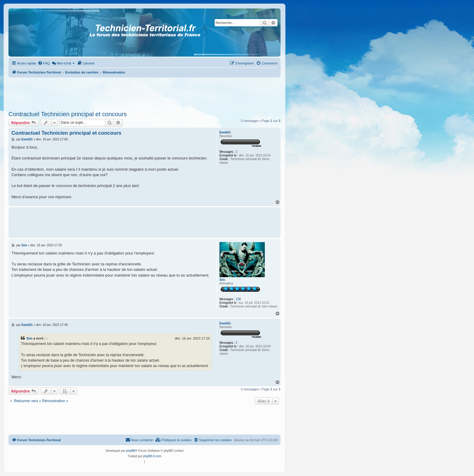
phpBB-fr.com (152, 456)
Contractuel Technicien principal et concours (68, 114)
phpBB (131, 451)
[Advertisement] (144, 92)
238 (238, 299)
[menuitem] (44, 63)
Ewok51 (225, 132)
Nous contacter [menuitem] (139, 440)
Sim (222, 280)
